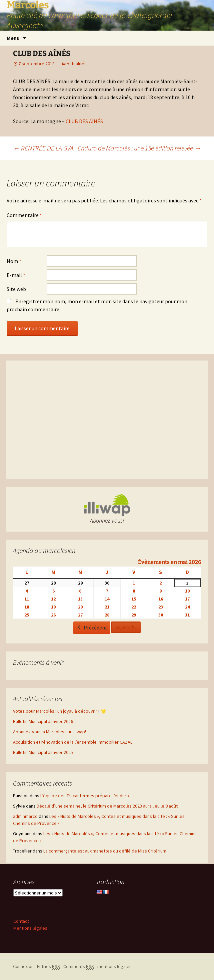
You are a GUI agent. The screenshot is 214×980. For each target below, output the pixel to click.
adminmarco (25, 816)
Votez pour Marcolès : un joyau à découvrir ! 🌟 (59, 711)
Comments (79, 967)
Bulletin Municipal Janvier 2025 (43, 752)
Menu (13, 38)
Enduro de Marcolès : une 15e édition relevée (139, 148)
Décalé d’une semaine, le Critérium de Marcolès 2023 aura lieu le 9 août (107, 806)
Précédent (92, 628)
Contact (21, 921)
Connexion (23, 966)
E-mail (16, 275)
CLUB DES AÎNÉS (84, 121)
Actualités (77, 64)
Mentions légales (30, 928)
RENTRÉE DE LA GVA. (44, 148)
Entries (48, 967)
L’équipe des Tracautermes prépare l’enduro (85, 796)
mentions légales (114, 966)
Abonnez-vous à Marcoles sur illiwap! (49, 732)
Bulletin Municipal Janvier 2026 (43, 721)
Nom (14, 261)
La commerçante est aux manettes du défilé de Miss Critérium (105, 851)
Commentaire (24, 215)
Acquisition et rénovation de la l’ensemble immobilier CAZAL (73, 742)
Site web (16, 289)
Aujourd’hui (126, 627)
